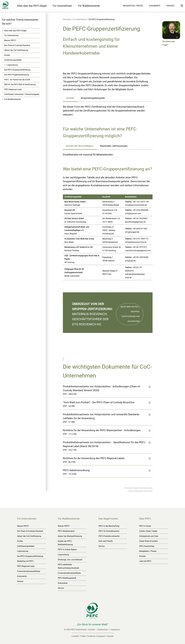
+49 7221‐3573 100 (141, 202)
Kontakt (171, 6)
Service (20, 581)
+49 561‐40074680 (140, 257)
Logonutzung (12, 65)
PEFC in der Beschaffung (109, 526)
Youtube (110, 636)
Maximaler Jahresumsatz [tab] (114, 146)
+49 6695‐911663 (140, 229)
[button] (64, 360)
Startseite (67, 19)
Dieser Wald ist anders (148, 541)
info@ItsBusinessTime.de (136, 242)
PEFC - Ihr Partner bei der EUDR (17, 80)
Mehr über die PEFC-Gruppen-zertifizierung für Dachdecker (130, 314)
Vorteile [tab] (70, 98)
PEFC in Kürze (145, 526)
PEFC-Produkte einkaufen (109, 536)
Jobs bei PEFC (145, 561)
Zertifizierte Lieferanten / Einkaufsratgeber (22, 94)
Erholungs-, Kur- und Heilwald (70, 560)
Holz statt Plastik (106, 541)
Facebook (91, 636)
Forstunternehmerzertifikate (29, 571)
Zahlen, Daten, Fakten (148, 531)
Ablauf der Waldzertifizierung (70, 536)
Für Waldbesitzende (89, 6)
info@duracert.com (133, 214)
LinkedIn (75, 636)
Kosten (7, 55)
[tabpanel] (108, 111)
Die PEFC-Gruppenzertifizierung (17, 70)
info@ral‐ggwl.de (132, 232)
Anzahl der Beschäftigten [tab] (80, 146)
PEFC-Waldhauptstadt (67, 578)
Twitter (83, 636)
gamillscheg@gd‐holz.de (135, 222)
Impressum (115, 630)
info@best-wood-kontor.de (136, 205)
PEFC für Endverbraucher (109, 531)
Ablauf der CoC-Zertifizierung (16, 50)
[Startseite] (9, 6)
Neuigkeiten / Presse (133, 6)
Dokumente (155, 6)
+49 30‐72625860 (140, 218)
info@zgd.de (130, 261)
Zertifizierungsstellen (13, 60)
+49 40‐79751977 (140, 247)
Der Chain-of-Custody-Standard (17, 45)
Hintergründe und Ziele (149, 536)
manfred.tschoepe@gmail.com (138, 251)
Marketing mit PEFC (25, 561)
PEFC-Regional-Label (13, 89)
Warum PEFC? (10, 40)
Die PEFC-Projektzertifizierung (17, 75)
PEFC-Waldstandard (66, 531)
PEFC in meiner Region (67, 549)
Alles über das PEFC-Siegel (32, 6)
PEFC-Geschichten (147, 546)
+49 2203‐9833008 (140, 210)
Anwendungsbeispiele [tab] (93, 98)
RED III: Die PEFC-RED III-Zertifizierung (20, 84)
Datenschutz (103, 630)
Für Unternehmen (62, 6)
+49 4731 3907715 (140, 239)
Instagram (101, 636)
